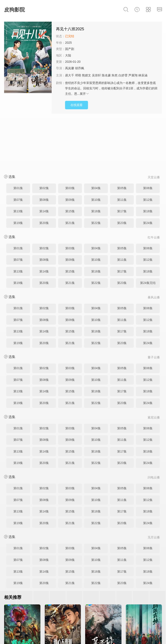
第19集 (18, 171)
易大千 (70, 75)
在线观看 (77, 105)
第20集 (44, 171)
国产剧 (70, 49)
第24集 (148, 171)
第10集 (96, 148)
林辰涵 (143, 75)
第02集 (44, 136)
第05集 (122, 136)
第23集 (122, 171)
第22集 (96, 171)
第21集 (70, 171)
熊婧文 (86, 75)
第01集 (18, 136)
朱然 (115, 75)
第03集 (70, 136)
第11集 (122, 148)
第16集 (96, 159)
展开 (85, 94)
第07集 (18, 148)
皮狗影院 (14, 10)
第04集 (96, 136)
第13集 (18, 159)
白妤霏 (123, 75)
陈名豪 (106, 75)
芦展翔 (133, 75)
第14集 (44, 159)
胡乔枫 (80, 68)
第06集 (148, 136)
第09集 (70, 148)
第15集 (70, 159)
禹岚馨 (70, 68)
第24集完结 (148, 231)
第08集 (44, 148)
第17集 (122, 159)
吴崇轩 (96, 75)
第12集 (148, 148)
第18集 (148, 159)
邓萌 (78, 75)
